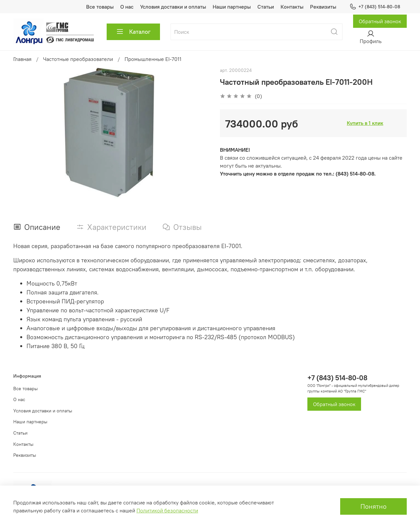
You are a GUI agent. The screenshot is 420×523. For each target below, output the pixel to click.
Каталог (133, 32)
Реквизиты (323, 7)
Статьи (266, 7)
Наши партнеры (232, 7)
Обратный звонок (380, 21)
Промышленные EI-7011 (153, 59)
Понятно (373, 506)
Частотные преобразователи (78, 59)
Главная (22, 59)
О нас (127, 7)
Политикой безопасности (167, 510)
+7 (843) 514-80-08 (375, 7)
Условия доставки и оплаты (173, 7)
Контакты (292, 7)
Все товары (100, 7)
